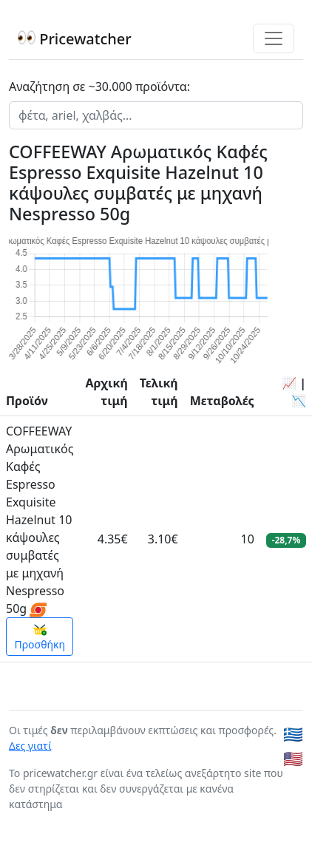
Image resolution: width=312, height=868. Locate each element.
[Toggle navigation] (274, 38)
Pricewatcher (75, 39)
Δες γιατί (30, 746)
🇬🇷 (293, 734)
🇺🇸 (293, 758)
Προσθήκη (40, 637)
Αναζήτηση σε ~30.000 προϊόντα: (99, 87)
